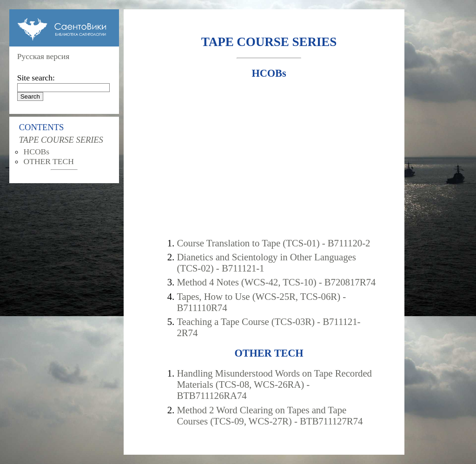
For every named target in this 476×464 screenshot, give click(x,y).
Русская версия (43, 56)
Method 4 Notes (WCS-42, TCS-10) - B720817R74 (276, 282)
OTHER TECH (49, 161)
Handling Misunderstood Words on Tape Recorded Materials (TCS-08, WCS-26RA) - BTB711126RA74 (274, 384)
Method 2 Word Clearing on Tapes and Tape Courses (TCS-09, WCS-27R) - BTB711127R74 (270, 415)
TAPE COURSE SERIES (61, 140)
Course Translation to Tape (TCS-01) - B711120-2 (273, 243)
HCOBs (36, 152)
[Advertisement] (269, 159)
